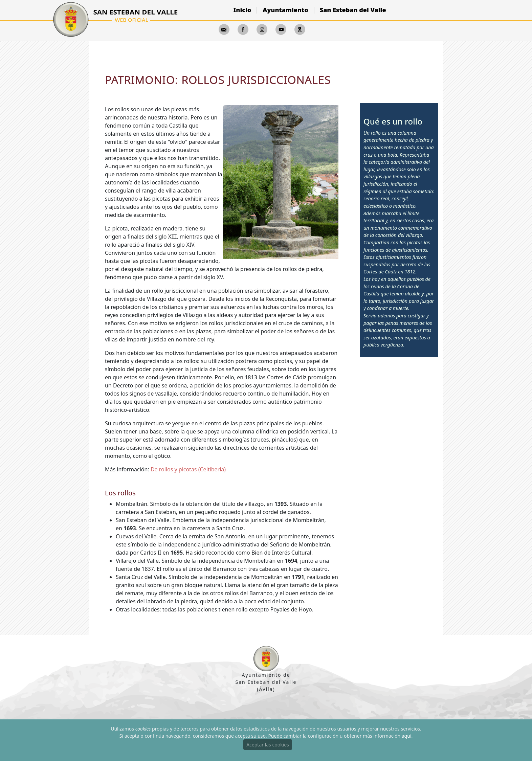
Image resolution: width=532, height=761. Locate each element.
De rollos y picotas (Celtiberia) (188, 469)
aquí (407, 736)
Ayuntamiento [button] (285, 10)
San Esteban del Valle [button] (353, 10)
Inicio (242, 10)
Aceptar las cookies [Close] (268, 745)
